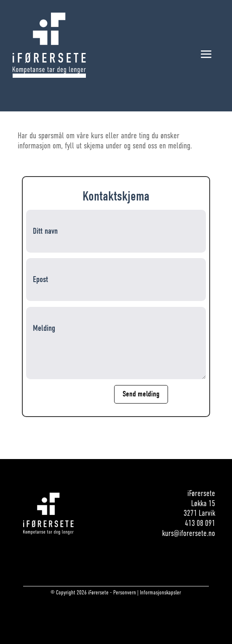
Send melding (141, 394)
